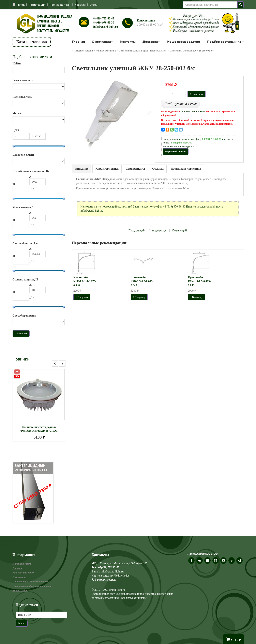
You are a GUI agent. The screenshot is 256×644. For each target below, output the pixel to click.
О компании (101, 41)
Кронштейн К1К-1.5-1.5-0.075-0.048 (199, 281)
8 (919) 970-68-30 (104, 23)
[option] (39, 405)
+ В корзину (197, 94)
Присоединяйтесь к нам (202, 554)
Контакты (128, 41)
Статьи (94, 4)
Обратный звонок (176, 151)
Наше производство (184, 41)
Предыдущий (137, 231)
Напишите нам (22, 564)
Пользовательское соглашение (30, 581)
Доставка (150, 41)
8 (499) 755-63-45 (104, 19)
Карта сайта (20, 590)
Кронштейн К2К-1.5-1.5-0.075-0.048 (142, 281)
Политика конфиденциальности (32, 586)
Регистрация (37, 4)
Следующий (179, 231)
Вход (21, 4)
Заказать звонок (105, 580)
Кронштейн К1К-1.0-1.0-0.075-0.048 (85, 281)
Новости (80, 4)
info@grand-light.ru (106, 27)
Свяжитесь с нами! (194, 111)
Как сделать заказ (23, 573)
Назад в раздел (158, 231)
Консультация (146, 21)
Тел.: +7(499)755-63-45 (105, 568)
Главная (78, 41)
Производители (60, 4)
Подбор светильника (224, 41)
